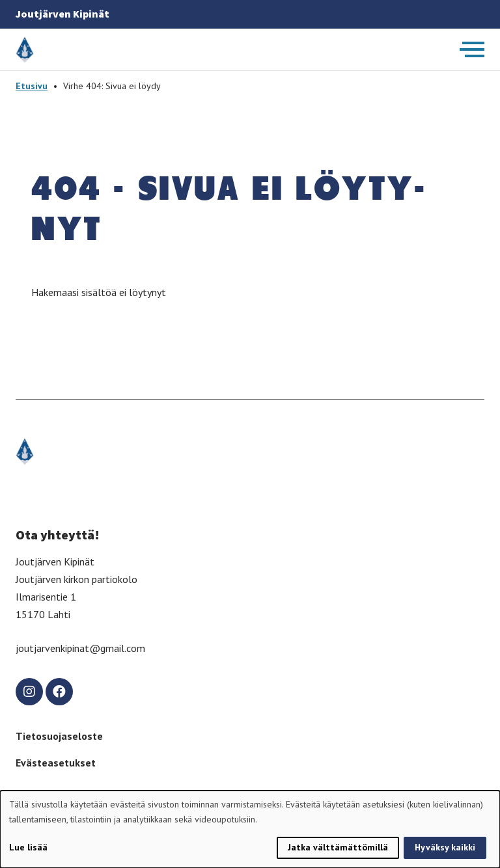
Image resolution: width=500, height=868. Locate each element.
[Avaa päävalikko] (472, 49)
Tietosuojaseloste (59, 736)
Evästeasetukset (56, 763)
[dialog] (250, 829)
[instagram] (29, 692)
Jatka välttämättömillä (338, 847)
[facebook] (59, 692)
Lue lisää (28, 847)
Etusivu (32, 86)
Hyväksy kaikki (445, 847)
